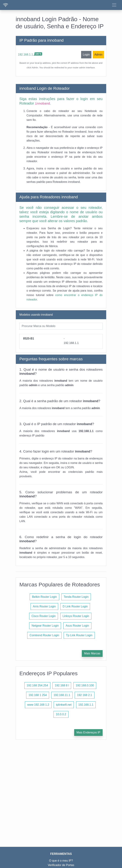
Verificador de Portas (61, 865)
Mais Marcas (92, 653)
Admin (98, 55)
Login (86, 55)
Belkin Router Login (44, 597)
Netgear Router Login (45, 626)
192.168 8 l (62, 685)
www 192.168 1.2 (38, 705)
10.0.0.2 (61, 714)
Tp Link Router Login (79, 635)
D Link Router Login (75, 606)
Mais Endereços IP (88, 732)
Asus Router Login (77, 626)
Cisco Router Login (44, 616)
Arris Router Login (44, 606)
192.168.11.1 (62, 695)
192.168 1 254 (38, 695)
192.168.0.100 (85, 685)
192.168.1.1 (26, 55)
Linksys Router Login (76, 616)
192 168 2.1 (85, 695)
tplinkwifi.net (64, 705)
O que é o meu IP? (61, 861)
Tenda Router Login (76, 597)
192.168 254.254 (37, 685)
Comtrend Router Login (44, 635)
